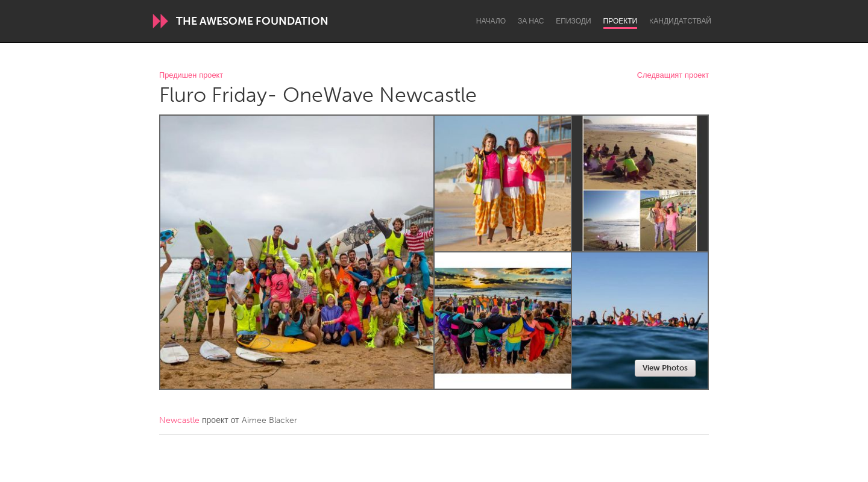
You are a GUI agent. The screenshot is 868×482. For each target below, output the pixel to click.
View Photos (665, 368)
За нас (531, 21)
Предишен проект (191, 76)
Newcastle (179, 420)
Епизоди (573, 21)
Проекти (621, 21)
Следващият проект (673, 76)
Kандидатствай (680, 21)
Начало (491, 21)
